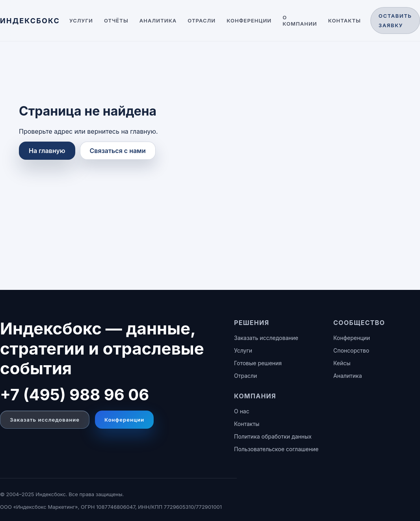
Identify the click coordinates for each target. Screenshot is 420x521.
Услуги (81, 21)
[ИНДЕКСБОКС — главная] (30, 21)
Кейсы (342, 363)
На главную (47, 151)
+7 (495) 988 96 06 (74, 395)
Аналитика (158, 21)
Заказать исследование (45, 420)
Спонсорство (351, 350)
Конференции (249, 21)
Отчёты (116, 21)
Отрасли (202, 21)
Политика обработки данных (273, 436)
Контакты (345, 21)
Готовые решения (258, 363)
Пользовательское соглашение (276, 449)
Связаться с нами (118, 151)
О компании (300, 21)
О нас (242, 411)
